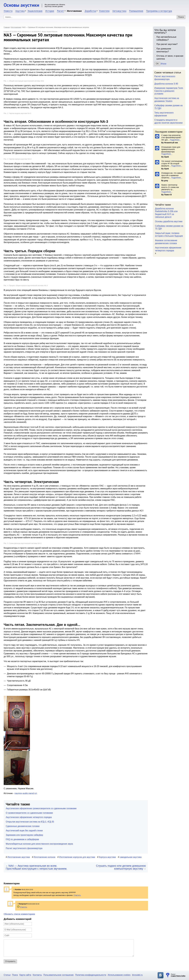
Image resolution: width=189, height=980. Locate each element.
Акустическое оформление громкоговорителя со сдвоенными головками (41, 808)
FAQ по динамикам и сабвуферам (22, 839)
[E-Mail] (18, 930)
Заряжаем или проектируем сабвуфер (24, 835)
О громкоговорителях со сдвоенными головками (29, 813)
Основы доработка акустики (169, 221)
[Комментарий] (69, 948)
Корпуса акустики (107, 857)
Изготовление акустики (19, 857)
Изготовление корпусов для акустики (77, 857)
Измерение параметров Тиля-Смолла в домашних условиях (169, 91)
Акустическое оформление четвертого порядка (29, 817)
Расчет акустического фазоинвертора (24, 848)
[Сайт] (18, 935)
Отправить (10, 961)
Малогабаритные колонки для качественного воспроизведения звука (39, 844)
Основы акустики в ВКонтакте (161, 975)
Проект (178, 975)
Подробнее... (175, 140)
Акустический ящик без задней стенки (24, 830)
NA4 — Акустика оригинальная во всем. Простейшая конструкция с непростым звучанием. (36, 867)
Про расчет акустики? (167, 44)
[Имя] (18, 924)
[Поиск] (94, 17)
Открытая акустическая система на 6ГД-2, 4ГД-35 (30, 822)
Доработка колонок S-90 (166, 84)
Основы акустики (21, 5)
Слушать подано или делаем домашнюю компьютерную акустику (121, 867)
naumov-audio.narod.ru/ (26, 793)
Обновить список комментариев (19, 914)
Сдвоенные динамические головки (23, 826)
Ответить (77, 895)
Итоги (163, 64)
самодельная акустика (131, 857)
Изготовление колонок (44, 857)
